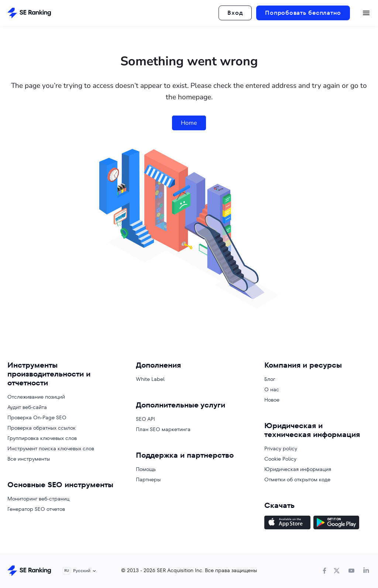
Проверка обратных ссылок (42, 428)
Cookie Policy (280, 459)
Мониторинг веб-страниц (38, 499)
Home (189, 123)
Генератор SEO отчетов (36, 509)
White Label (150, 379)
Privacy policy (281, 448)
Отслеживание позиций (36, 397)
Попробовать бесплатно (303, 13)
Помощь (146, 469)
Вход (235, 13)
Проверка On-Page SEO (37, 417)
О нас (272, 389)
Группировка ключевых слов (42, 438)
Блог (270, 379)
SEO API (145, 419)
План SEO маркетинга (163, 429)
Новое (272, 400)
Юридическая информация (298, 469)
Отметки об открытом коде (297, 479)
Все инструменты (29, 459)
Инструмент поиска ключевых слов (51, 448)
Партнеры (148, 479)
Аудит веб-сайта (27, 407)
